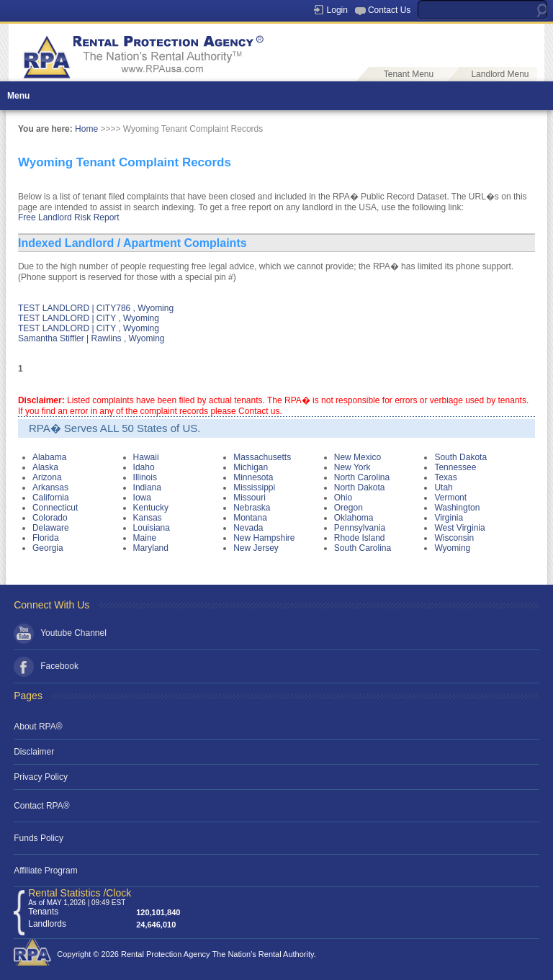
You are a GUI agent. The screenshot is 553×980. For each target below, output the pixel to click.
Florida (46, 538)
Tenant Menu (409, 74)
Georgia (48, 548)
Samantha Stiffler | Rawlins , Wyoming (91, 338)
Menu (18, 96)
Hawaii (146, 457)
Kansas (148, 518)
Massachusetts (262, 457)
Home (86, 129)
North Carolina (362, 477)
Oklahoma (354, 518)
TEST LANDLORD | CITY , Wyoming (89, 318)
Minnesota (253, 477)
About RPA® (38, 727)
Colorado (50, 518)
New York (352, 467)
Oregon (349, 508)
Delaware (51, 528)
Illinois (145, 477)
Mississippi (254, 487)
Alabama (49, 457)
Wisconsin (454, 538)
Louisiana (152, 528)
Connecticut (55, 508)
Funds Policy (39, 838)
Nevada (248, 528)
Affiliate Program (45, 871)
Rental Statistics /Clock (80, 893)
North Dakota (360, 487)
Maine (145, 538)
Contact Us (389, 10)
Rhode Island (360, 538)
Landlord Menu (500, 74)
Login (337, 10)
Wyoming (452, 548)
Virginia (449, 518)
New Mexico (358, 457)
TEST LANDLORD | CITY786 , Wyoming (96, 308)
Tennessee (455, 467)
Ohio (343, 498)
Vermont (450, 498)
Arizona (47, 477)
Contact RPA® (41, 806)
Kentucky (151, 508)
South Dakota (460, 457)
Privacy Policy (41, 777)
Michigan (251, 467)
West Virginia (459, 528)
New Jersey (256, 548)
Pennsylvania (360, 528)
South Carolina (363, 548)
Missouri (249, 498)
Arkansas (50, 487)
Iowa (142, 498)
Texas (445, 477)
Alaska (45, 467)
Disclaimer (34, 752)
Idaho (144, 467)
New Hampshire (264, 538)
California (51, 498)
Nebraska (252, 508)
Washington (457, 508)
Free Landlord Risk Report (69, 217)
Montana (250, 518)
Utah (443, 487)
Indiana (147, 487)
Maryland (151, 548)
